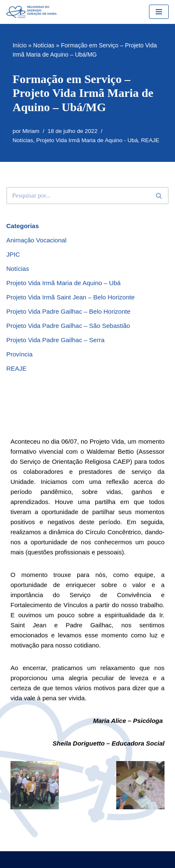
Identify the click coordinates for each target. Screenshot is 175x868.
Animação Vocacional (36, 240)
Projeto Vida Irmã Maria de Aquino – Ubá (63, 283)
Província (20, 354)
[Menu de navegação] (159, 12)
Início (20, 45)
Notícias (44, 45)
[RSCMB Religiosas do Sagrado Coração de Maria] (31, 12)
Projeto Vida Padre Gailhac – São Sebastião (68, 326)
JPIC (13, 254)
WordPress (109, 860)
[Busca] (78, 196)
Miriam (31, 131)
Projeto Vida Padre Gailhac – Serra (55, 340)
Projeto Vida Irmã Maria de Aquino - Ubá (87, 140)
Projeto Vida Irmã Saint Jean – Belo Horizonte (71, 297)
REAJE (150, 140)
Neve (59, 860)
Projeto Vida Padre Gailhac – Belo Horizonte (68, 311)
